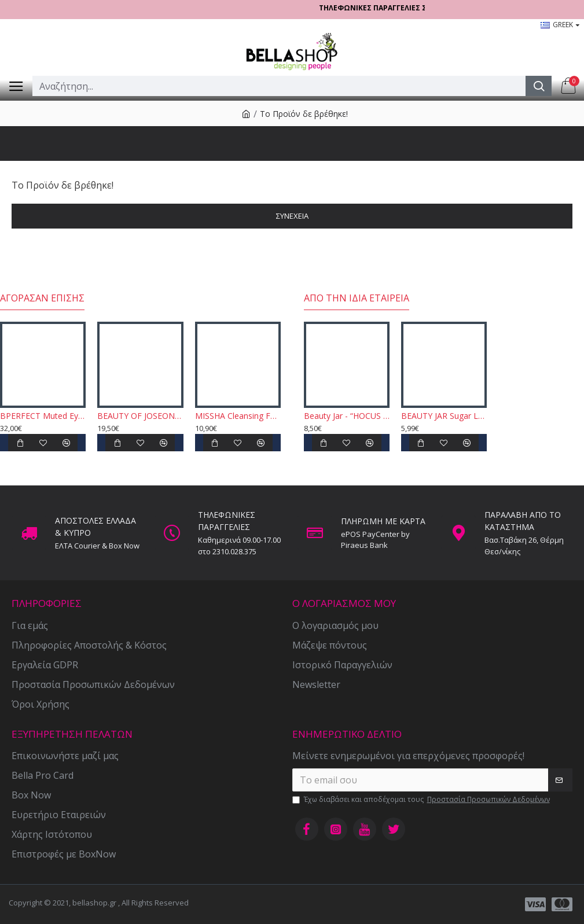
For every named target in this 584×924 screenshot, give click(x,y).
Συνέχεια (292, 216)
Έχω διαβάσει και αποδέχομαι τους (422, 800)
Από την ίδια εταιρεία (357, 298)
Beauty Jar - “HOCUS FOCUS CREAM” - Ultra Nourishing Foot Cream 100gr (347, 416)
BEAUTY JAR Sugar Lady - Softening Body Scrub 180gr (444, 416)
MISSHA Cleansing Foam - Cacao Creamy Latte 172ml (238, 416)
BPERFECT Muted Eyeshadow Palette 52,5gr (43, 416)
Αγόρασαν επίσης (42, 298)
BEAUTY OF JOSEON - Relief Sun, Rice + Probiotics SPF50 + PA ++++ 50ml (140, 416)
